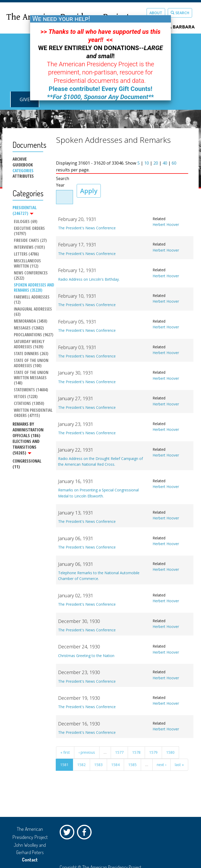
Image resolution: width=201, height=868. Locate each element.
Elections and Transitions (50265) (26, 447)
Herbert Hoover (166, 224)
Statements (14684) (31, 390)
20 (156, 163)
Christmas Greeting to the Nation (86, 656)
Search (180, 13)
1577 (119, 752)
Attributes (23, 176)
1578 (136, 752)
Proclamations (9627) (34, 335)
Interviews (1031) (29, 247)
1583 (98, 765)
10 (147, 163)
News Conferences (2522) (31, 276)
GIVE (25, 99)
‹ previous (87, 752)
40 (165, 163)
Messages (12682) (29, 328)
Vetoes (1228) (26, 397)
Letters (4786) (26, 254)
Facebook (86, 833)
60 (174, 163)
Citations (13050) (29, 404)
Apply (89, 191)
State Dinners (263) (31, 354)
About (156, 13)
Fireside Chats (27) (30, 241)
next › (161, 765)
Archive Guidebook (23, 162)
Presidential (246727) (25, 210)
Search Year (63, 182)
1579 (153, 752)
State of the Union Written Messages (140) (32, 378)
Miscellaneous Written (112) (28, 264)
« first (65, 752)
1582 (81, 765)
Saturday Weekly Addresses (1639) (30, 344)
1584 (115, 765)
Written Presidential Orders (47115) (34, 413)
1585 (132, 765)
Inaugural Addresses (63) (33, 312)
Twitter (68, 833)
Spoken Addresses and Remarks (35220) (34, 288)
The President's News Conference (87, 228)
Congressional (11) (27, 464)
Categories (23, 171)
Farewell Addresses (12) (32, 300)
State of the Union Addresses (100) (32, 363)
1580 (170, 752)
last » (179, 765)
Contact (30, 860)
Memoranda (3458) (31, 321)
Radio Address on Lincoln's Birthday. (89, 279)
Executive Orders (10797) (30, 231)
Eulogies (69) (26, 222)
